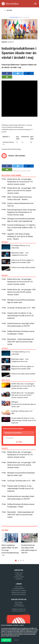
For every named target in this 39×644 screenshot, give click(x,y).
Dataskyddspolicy (19, 589)
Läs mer (17, 640)
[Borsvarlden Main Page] (10, 4)
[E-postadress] (19, 438)
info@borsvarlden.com (19, 609)
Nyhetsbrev (19, 575)
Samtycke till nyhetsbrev (13, 433)
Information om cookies (19, 591)
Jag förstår (6, 640)
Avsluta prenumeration (19, 594)
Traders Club (19, 573)
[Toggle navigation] (35, 4)
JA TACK (19, 442)
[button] (16, 561)
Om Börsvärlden (19, 577)
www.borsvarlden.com (19, 611)
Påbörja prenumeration (19, 593)
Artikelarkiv (19, 579)
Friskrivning (19, 587)
